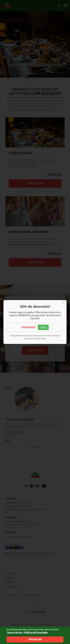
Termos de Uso (14, 633)
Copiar (43, 327)
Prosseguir (35, 639)
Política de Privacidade (36, 633)
